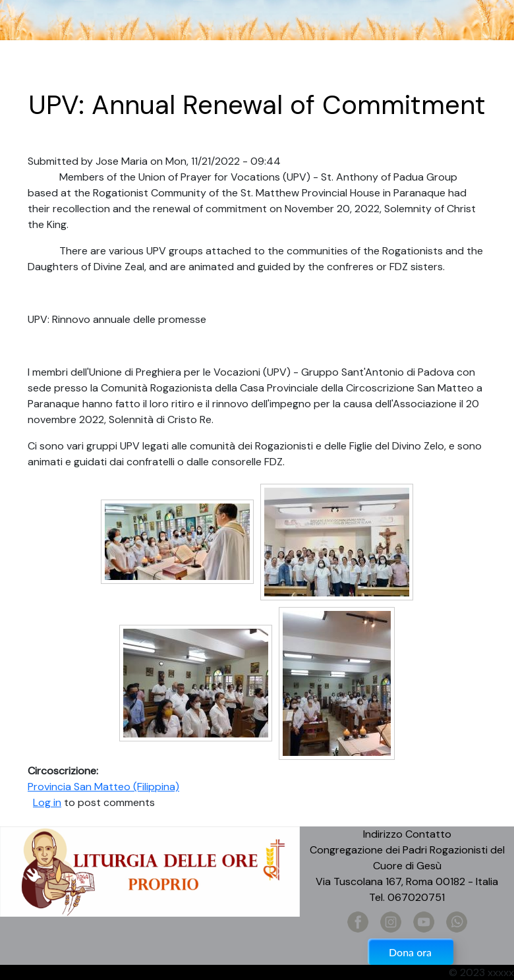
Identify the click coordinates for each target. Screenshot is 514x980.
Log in (47, 802)
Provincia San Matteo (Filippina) (103, 787)
